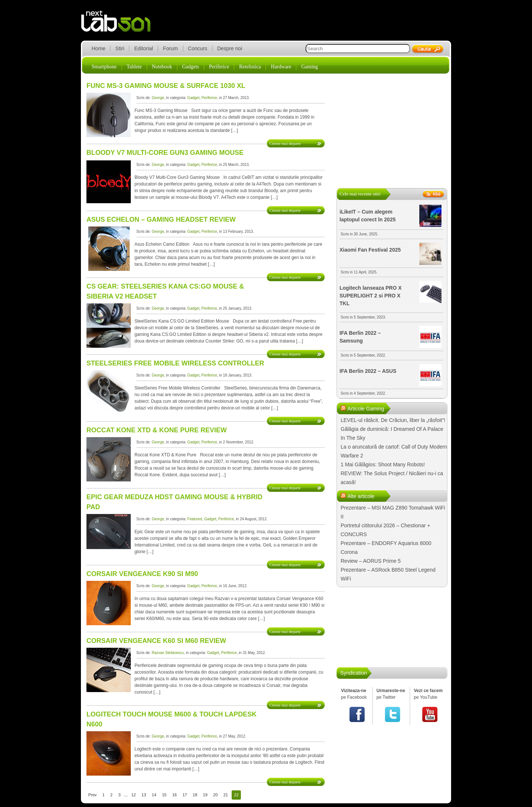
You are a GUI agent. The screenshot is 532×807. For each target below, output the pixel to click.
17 (185, 795)
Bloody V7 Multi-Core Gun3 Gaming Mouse (165, 153)
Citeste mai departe (285, 143)
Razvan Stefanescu (168, 653)
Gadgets (191, 67)
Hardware (281, 67)
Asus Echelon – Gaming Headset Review (161, 219)
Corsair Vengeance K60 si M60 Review (156, 641)
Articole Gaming (366, 409)
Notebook (162, 67)
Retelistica (250, 67)
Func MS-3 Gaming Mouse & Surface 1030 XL (166, 86)
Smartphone (104, 67)
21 (226, 795)
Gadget (193, 98)
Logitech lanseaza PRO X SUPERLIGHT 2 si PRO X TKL (371, 296)
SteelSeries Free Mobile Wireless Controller (175, 363)
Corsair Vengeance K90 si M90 (142, 574)
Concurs (198, 48)
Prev (93, 795)
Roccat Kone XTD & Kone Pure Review (157, 430)
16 (174, 795)
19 (205, 795)
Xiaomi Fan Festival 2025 (370, 250)
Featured (195, 519)
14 (154, 795)
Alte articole (361, 496)
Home (98, 48)
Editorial (144, 48)
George (158, 98)
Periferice (219, 67)
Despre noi (230, 48)
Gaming (309, 67)
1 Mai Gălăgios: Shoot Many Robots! (383, 464)
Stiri (120, 48)
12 (133, 795)
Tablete (134, 67)
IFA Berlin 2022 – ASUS (368, 371)
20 (215, 795)
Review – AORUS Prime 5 (371, 561)
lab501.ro (120, 26)
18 (195, 795)
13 (144, 795)
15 (164, 795)
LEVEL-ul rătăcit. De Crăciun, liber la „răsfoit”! (393, 420)
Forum (170, 48)
